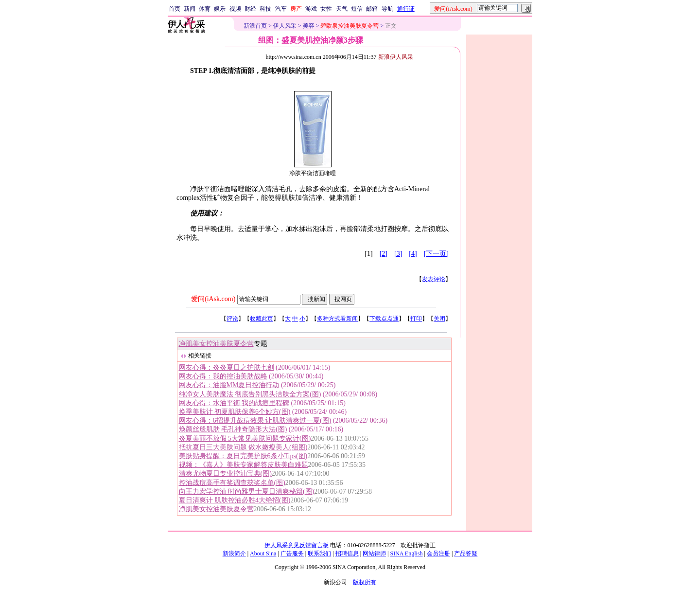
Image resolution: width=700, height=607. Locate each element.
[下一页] (436, 254)
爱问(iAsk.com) (213, 299)
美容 (309, 26)
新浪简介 (234, 553)
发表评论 (434, 279)
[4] (413, 254)
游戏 (311, 9)
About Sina (263, 553)
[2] (384, 254)
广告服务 (292, 553)
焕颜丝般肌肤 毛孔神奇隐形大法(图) (233, 429)
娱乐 (220, 9)
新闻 (190, 9)
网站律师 (374, 553)
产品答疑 (466, 553)
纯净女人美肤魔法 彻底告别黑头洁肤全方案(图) (250, 394)
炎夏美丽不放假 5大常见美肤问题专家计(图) (245, 438)
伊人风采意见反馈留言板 (297, 545)
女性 (326, 9)
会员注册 (438, 553)
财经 (250, 9)
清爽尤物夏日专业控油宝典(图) (225, 473)
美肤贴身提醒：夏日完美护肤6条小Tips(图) (243, 456)
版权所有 (365, 582)
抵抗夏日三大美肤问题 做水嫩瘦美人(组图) (243, 447)
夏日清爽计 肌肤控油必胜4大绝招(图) (235, 500)
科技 (265, 9)
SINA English (406, 553)
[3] (398, 254)
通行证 (406, 9)
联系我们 (319, 553)
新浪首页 (255, 26)
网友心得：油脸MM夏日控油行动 (229, 385)
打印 (416, 319)
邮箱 (372, 9)
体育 (205, 9)
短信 (357, 9)
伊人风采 (285, 26)
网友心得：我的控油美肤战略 (223, 376)
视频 (235, 9)
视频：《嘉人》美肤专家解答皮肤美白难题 (244, 465)
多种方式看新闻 (337, 319)
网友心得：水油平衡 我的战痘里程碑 (234, 403)
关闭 (439, 319)
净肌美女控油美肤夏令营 (216, 344)
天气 (342, 9)
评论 (232, 319)
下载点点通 (384, 319)
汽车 (281, 9)
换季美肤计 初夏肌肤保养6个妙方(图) (235, 412)
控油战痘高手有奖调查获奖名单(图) (232, 483)
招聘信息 (347, 553)
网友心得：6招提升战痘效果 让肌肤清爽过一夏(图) (255, 420)
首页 (175, 9)
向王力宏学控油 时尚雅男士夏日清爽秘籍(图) (247, 491)
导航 (387, 9)
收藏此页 (262, 319)
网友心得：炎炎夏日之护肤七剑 (227, 367)
